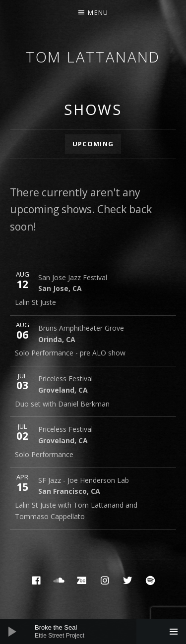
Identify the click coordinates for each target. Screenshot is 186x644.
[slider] (98, 632)
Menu (98, 12)
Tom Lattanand (93, 57)
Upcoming (93, 144)
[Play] (12, 632)
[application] (93, 632)
